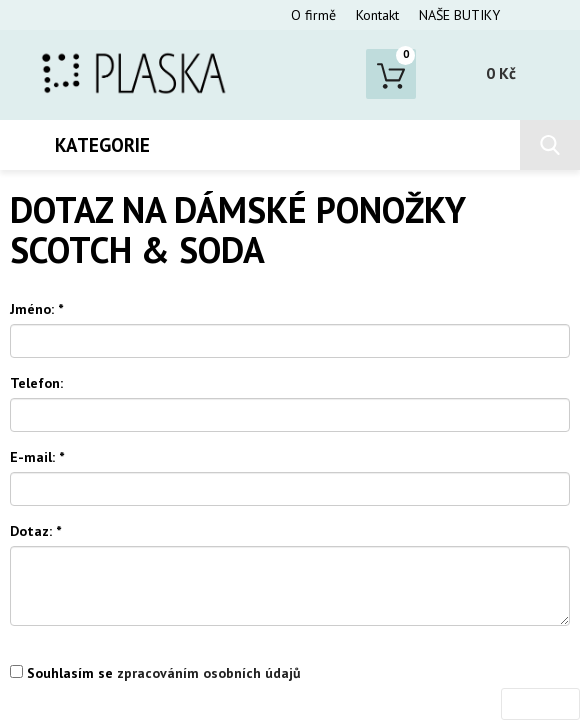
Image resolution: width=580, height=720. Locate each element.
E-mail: (37, 457)
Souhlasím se (155, 673)
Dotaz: (35, 531)
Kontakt (377, 15)
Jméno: (36, 309)
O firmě (313, 15)
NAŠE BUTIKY (459, 15)
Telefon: (36, 383)
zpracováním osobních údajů (209, 673)
